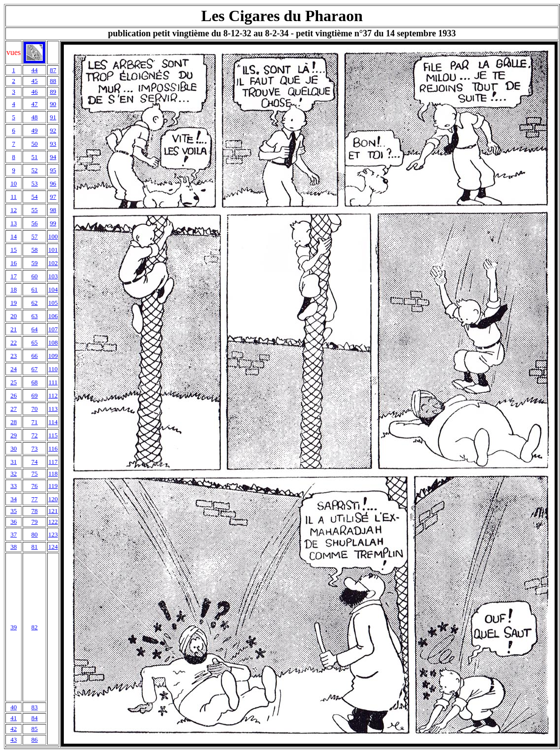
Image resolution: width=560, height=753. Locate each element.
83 (35, 707)
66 (35, 356)
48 (35, 117)
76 (35, 486)
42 (13, 729)
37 (13, 534)
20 (13, 316)
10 (13, 183)
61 (35, 289)
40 (13, 707)
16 (13, 263)
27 (13, 409)
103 (53, 276)
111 (53, 382)
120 (53, 499)
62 (35, 303)
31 (13, 462)
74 (35, 462)
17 (13, 276)
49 (35, 130)
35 (13, 511)
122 (53, 522)
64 (35, 329)
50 (35, 144)
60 (35, 276)
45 (35, 81)
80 (35, 534)
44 (35, 70)
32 (13, 473)
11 (13, 197)
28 (13, 422)
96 (53, 183)
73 (35, 448)
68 (35, 382)
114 (53, 422)
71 (35, 422)
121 (53, 511)
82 (35, 627)
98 (53, 210)
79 (35, 522)
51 (35, 157)
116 (53, 448)
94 (53, 157)
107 (53, 329)
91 (53, 117)
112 (53, 395)
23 (13, 356)
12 (13, 210)
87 (53, 70)
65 (35, 342)
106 (53, 316)
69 (35, 395)
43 (13, 740)
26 (13, 395)
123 (53, 534)
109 (53, 356)
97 (53, 197)
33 (13, 486)
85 (35, 729)
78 (35, 511)
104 (53, 289)
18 (13, 289)
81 (35, 547)
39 (13, 627)
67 (35, 369)
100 (53, 236)
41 (13, 718)
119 (53, 486)
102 (53, 263)
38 (13, 547)
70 (35, 409)
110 (53, 369)
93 (53, 144)
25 (13, 382)
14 (13, 236)
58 (35, 250)
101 (53, 250)
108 (53, 342)
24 (13, 369)
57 (35, 236)
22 (13, 342)
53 (35, 183)
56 (35, 223)
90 (53, 104)
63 (35, 316)
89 (53, 92)
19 (13, 303)
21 (13, 329)
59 (35, 263)
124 (53, 547)
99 (53, 223)
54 (35, 197)
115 (53, 435)
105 (53, 303)
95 (53, 170)
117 (53, 462)
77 (35, 499)
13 (13, 223)
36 (13, 522)
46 (35, 92)
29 (13, 435)
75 (35, 473)
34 (13, 499)
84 (35, 718)
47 (35, 104)
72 (35, 435)
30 (13, 448)
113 (53, 409)
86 (35, 740)
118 (53, 473)
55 (35, 210)
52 (35, 170)
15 (13, 250)
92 (53, 130)
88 (53, 81)
